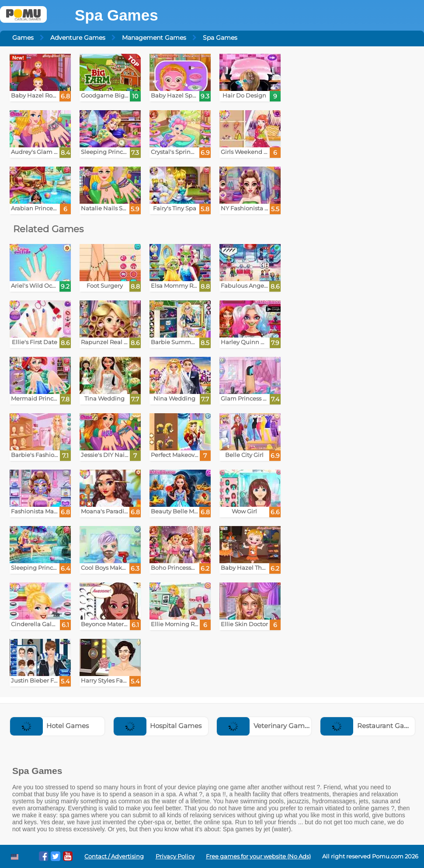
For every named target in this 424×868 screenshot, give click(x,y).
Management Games (154, 38)
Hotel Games (50, 726)
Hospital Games (158, 726)
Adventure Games (78, 38)
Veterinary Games (264, 726)
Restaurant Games (369, 726)
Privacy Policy (175, 856)
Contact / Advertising (114, 856)
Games (23, 38)
